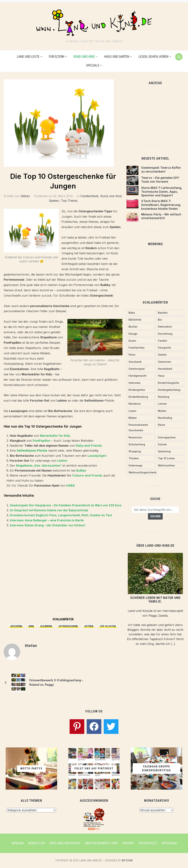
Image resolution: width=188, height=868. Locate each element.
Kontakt (128, 843)
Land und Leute (28, 57)
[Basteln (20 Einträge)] (170, 313)
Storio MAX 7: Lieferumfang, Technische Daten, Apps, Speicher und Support (162, 192)
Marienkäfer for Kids (55, 436)
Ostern (89, 626)
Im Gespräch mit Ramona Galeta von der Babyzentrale (49, 510)
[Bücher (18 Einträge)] (141, 327)
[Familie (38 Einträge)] (170, 341)
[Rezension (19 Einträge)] (141, 437)
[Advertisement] (63, 571)
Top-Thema (69, 201)
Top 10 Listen (108, 626)
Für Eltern (57, 57)
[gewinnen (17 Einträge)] (170, 362)
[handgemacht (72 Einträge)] (141, 376)
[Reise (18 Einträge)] (170, 425)
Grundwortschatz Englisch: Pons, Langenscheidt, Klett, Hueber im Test (61, 515)
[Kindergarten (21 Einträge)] (141, 390)
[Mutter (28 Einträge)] (170, 411)
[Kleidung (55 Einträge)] (170, 397)
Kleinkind (46, 626)
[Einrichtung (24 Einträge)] (170, 334)
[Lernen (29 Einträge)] (170, 404)
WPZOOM (127, 860)
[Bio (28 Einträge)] (170, 320)
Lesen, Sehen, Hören (153, 57)
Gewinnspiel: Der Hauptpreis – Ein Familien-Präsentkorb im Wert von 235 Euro (66, 505)
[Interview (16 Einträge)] (141, 383)
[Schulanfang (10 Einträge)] (141, 444)
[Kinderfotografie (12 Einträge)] (170, 383)
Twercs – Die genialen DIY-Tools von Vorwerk (161, 180)
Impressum (169, 843)
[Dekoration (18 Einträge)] (170, 327)
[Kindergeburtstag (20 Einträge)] (170, 390)
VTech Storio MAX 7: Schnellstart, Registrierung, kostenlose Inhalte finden (161, 205)
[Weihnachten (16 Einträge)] (170, 466)
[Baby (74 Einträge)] (141, 313)
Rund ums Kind (84, 57)
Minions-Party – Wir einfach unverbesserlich (161, 216)
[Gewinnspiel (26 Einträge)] (141, 369)
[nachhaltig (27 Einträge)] (170, 418)
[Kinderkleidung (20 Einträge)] (141, 397)
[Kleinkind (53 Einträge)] (141, 404)
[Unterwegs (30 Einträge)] (141, 466)
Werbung (18, 843)
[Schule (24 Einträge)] (170, 444)
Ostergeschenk (68, 626)
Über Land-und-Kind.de (65, 843)
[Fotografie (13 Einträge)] (170, 348)
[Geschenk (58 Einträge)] (141, 362)
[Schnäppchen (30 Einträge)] (170, 437)
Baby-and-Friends (89, 446)
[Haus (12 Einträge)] (170, 376)
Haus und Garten (117, 57)
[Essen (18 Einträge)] (141, 341)
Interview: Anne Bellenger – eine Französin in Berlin (47, 520)
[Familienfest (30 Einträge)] (141, 348)
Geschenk (16, 626)
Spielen (54, 201)
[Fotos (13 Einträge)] (141, 355)
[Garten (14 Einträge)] (170, 355)
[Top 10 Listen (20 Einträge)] (170, 458)
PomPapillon (41, 441)
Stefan (25, 196)
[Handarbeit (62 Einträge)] (170, 369)
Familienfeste (90, 196)
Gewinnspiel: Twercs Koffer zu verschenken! (161, 170)
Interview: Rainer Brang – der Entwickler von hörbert (48, 525)
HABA (71, 485)
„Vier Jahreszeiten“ (39, 466)
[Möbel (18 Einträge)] (141, 418)
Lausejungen (97, 456)
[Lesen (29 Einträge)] (141, 411)
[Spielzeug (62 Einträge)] (170, 451)
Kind (31, 626)
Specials (93, 65)
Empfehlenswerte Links (101, 843)
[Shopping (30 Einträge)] (141, 451)
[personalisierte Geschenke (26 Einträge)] (141, 428)
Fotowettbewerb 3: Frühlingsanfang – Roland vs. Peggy (56, 682)
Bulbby (81, 470)
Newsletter (37, 843)
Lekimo (62, 461)
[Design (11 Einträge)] (141, 334)
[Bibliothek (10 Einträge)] (141, 320)
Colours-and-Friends (87, 475)
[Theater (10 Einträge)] (141, 458)
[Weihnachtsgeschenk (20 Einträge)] (142, 472)
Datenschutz (148, 843)
